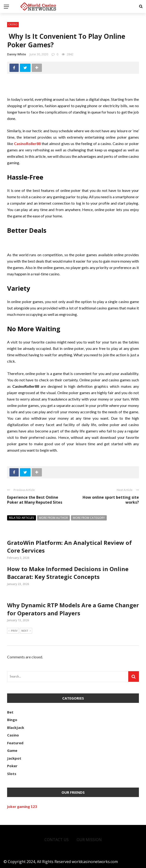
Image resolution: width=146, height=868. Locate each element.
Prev (13, 631)
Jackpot (14, 758)
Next (26, 631)
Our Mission (89, 840)
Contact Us (57, 840)
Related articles (22, 518)
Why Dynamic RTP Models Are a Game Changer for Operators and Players (73, 609)
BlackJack (16, 727)
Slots (12, 774)
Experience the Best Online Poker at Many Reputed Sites (35, 500)
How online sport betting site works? (111, 500)
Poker (12, 766)
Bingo (12, 720)
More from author (53, 518)
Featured (15, 743)
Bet (10, 712)
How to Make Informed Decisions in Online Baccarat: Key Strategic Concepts (68, 573)
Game (12, 750)
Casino (13, 24)
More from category (89, 518)
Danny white (17, 54)
